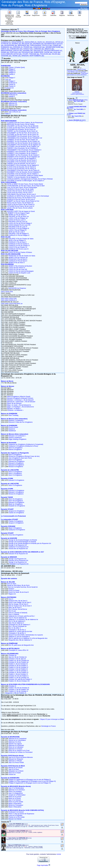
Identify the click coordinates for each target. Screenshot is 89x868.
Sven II (11, 599)
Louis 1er (8, 79)
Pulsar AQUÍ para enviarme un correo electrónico (77, 74)
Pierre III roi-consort (15, 797)
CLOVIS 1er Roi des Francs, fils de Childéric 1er (23, 128)
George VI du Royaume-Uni (18, 562)
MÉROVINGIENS (7, 51)
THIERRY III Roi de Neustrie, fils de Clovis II (21, 164)
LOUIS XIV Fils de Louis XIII (18, 269)
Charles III (12, 85)
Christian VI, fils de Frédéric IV (18, 672)
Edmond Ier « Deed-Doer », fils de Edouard (21, 402)
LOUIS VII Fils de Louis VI (17, 220)
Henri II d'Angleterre (15, 455)
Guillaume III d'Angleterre (17, 530)
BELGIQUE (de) (27, 44)
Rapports (62, 15)
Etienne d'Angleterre (15, 449)
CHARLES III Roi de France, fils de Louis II (21, 199)
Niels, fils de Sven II (15, 608)
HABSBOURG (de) (16, 49)
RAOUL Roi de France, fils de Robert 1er (20, 203)
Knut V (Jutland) (14, 614)
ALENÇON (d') (6, 42)
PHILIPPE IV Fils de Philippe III (19, 228)
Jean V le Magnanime (16, 793)
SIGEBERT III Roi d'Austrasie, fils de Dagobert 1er (23, 157)
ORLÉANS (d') (38, 51)
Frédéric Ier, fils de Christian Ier (19, 661)
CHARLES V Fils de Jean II (17, 242)
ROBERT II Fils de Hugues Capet (19, 213)
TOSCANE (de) (34, 54)
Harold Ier (12, 429)
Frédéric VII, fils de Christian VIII (19, 681)
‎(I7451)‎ (78, 100)
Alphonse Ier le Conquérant (17, 739)
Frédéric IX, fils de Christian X (18, 691)
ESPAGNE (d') (18, 47)
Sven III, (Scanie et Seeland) (18, 613)
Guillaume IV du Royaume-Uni (18, 547)
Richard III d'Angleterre (16, 494)
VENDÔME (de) (6, 56)
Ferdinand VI (13, 83)
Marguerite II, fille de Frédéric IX (16, 693)
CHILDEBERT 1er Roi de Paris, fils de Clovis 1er (23, 133)
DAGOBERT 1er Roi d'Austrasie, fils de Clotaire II (23, 155)
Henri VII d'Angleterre (16, 499)
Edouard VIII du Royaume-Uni (18, 560)
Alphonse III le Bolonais (16, 745)
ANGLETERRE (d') (18, 42)
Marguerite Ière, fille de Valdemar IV (20, 640)
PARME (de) (5, 52)
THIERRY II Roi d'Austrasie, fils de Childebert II (22, 148)
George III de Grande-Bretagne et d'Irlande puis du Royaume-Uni (30, 543)
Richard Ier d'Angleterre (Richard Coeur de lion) (24, 456)
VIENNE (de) (16, 56)
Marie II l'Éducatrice (15, 803)
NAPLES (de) (18, 51)
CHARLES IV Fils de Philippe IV (19, 235)
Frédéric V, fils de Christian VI (18, 674)
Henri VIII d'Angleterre (16, 501)
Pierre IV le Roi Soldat (16, 802)
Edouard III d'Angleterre (16, 465)
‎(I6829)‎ (77, 120)
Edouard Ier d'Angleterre (17, 461)
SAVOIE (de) (48, 52)
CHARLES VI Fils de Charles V (19, 244)
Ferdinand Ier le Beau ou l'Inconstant (21, 752)
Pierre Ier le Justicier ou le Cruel (19, 751)
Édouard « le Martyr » (14, 409)
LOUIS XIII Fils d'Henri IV (17, 268)
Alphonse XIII (13, 105)
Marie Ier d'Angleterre (16, 504)
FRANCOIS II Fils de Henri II (18, 259)
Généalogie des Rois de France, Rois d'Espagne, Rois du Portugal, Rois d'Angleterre (31, 31)
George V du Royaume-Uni (17, 559)
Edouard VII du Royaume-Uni (18, 554)
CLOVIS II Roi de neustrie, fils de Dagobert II (21, 158)
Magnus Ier (12, 594)
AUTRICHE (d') (6, 44)
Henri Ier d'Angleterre (16, 448)
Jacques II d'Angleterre (16, 523)
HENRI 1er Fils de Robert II (17, 215)
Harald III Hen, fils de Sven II (18, 601)
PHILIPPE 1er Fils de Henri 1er (19, 217)
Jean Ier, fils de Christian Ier (18, 657)
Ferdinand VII (9, 88)
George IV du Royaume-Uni (18, 545)
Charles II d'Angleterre (16, 521)
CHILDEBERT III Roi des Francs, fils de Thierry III (23, 170)
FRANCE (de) (28, 47)
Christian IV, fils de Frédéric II (18, 666)
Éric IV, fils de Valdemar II (17, 621)
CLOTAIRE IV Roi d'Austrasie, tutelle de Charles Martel (25, 176)
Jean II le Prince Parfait (16, 762)
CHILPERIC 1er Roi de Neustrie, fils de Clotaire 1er (24, 143)
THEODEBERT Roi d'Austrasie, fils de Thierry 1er (23, 136)
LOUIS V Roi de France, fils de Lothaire (20, 208)
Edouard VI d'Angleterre (16, 502)
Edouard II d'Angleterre (16, 463)
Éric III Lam (12, 611)
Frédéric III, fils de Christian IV (18, 667)
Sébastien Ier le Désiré (16, 771)
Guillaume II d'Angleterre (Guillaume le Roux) (23, 446)
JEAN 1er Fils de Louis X (17, 232)
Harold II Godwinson (15, 438)
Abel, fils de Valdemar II (16, 623)
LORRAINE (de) (39, 49)
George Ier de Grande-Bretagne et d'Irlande (23, 540)
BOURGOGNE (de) (11, 45)
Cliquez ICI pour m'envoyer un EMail (52, 719)
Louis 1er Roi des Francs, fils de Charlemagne (22, 187)
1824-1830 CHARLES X (9, 300)
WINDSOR (25, 56)
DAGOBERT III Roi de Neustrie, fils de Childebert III (24, 172)
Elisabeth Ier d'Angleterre (17, 506)
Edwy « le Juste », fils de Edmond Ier (19, 405)
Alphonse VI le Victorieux (17, 790)
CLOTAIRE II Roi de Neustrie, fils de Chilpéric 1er (23, 146)
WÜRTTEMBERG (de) (37, 56)
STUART (25, 54)
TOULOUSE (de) (45, 54)
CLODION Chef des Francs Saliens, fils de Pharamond (25, 123)
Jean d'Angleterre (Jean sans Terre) (20, 458)
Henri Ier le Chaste (15, 773)
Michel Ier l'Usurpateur (16, 805)
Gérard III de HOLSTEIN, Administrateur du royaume (26, 635)
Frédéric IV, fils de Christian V (18, 671)
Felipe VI (8, 114)
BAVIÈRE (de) (16, 44)
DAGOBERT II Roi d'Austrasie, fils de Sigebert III (23, 165)
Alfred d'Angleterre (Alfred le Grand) (19, 397)
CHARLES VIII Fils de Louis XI (19, 249)
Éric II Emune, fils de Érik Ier (18, 609)
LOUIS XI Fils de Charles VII (18, 247)
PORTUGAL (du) (15, 52)
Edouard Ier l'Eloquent (16, 759)
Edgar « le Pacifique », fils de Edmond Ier (20, 407)
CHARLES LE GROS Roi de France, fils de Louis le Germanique (28, 196)
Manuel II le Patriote (15, 819)
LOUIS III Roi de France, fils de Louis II (20, 193)
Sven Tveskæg (13, 415)
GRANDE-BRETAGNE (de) (54, 47)
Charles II (12, 74)
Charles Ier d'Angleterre (16, 513)
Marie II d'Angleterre (15, 528)
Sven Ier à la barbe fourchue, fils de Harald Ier (23, 587)
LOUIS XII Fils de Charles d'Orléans (20, 252)
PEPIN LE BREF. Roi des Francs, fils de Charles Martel (25, 184)
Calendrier (53, 15)
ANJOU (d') (41, 42)
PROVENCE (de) (27, 52)
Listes (44, 15)
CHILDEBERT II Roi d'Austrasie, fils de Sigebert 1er (24, 145)
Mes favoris (84, 8)
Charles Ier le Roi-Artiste (17, 817)
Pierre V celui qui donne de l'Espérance (21, 814)
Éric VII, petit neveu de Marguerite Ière (21, 645)
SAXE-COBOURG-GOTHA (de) (11, 54)
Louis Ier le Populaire (15, 815)
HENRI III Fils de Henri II (17, 263)
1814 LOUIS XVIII (7, 292)
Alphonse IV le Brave (15, 749)
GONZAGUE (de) (39, 47)
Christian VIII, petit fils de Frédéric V (20, 679)
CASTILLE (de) (47, 45)
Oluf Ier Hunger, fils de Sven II (18, 604)
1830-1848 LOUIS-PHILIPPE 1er (12, 304)
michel (59, 854)
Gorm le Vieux (11, 584)
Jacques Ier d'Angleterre (17, 511)
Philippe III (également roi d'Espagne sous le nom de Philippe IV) (30, 783)
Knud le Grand (13, 427)
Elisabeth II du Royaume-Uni (19, 564)
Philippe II (12, 69)
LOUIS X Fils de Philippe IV (18, 230)
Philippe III (12, 71)
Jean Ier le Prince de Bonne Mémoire (21, 757)
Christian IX (12, 686)
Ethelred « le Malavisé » (16, 410)
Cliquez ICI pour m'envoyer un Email (76, 70)
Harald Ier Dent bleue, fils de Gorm (18, 585)
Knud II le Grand (14, 590)
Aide (80, 15)
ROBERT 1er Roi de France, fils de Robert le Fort (23, 201)
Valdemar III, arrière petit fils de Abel (20, 631)
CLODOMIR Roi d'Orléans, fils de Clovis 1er (21, 129)
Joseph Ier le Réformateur (17, 795)
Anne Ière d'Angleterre (16, 535)
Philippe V (12, 78)
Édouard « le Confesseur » (17, 436)
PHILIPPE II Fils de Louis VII (18, 222)
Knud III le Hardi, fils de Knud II (19, 592)
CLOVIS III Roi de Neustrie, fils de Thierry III (21, 167)
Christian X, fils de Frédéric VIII (19, 690)
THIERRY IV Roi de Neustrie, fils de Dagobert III (23, 177)
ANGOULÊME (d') (31, 42)
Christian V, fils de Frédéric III (18, 669)
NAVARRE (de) (28, 51)
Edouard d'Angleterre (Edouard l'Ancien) (20, 398)
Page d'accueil (18, 15)
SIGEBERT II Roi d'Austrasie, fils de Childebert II (23, 152)
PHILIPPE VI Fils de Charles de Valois (21, 239)
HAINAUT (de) (28, 49)
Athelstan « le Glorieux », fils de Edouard (20, 400)
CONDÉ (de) (57, 45)
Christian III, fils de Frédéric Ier (19, 662)
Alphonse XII (13, 103)
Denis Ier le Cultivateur (16, 747)
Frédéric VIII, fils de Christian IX (19, 688)
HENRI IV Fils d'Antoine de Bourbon (20, 266)
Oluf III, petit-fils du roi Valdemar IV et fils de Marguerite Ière (28, 638)
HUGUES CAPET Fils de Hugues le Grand (21, 211)
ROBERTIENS (39, 52)
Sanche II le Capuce (15, 744)
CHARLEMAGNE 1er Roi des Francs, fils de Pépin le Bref (26, 186)
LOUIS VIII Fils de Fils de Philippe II (20, 223)
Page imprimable (43, 865)
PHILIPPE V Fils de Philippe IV (19, 234)
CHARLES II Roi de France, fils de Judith (20, 189)
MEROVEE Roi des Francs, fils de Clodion (21, 124)
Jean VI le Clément (15, 800)
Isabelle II (12, 96)
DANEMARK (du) (7, 47)
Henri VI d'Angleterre (15, 475)
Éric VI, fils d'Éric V (15, 628)
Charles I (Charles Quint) (17, 67)
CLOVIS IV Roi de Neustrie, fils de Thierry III (21, 169)
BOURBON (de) (38, 44)
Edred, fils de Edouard (14, 403)
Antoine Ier (12, 774)
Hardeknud (12, 431)
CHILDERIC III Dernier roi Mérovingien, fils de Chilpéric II (25, 181)
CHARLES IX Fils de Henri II (18, 261)
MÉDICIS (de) (49, 49)
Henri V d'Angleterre (15, 473)
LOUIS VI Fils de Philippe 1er (18, 218)
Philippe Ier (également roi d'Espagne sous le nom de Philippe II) (30, 780)
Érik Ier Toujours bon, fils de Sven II (20, 606)
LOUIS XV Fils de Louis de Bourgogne (21, 271)
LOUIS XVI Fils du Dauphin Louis (19, 273)
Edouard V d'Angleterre (16, 492)
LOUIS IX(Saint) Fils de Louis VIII (19, 225)
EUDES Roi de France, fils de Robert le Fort (21, 198)
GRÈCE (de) (5, 49)
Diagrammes (36, 15)
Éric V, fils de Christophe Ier (18, 626)
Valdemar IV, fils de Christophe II (19, 637)
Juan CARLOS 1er (15, 112)
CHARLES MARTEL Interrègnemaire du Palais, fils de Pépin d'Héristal (30, 179)
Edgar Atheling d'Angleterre (17, 439)
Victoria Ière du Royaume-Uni (18, 549)
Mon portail (27, 15)
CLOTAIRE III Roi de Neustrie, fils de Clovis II (22, 160)
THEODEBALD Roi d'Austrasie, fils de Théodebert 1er (24, 138)
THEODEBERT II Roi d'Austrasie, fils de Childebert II (24, 150)
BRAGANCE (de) (24, 45)
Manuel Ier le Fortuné (16, 768)
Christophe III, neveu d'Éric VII (18, 650)
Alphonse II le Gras (15, 742)
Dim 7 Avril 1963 (78, 101)
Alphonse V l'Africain (15, 761)
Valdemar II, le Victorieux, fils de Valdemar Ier (23, 620)
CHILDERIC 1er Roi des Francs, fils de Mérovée (23, 126)
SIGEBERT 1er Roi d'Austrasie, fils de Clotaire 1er (23, 141)
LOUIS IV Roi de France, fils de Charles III (21, 205)
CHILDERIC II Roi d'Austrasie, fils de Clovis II (22, 162)
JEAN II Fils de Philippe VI (17, 240)
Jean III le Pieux (14, 769)
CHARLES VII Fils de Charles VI (19, 246)
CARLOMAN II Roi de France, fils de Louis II (21, 194)
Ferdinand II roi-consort (16, 812)
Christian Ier (13, 655)
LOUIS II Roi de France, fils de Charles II (20, 191)
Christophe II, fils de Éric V (17, 630)
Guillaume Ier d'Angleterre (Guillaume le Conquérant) (26, 444)
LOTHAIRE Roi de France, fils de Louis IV (20, 206)
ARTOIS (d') (59, 42)
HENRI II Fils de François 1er (18, 257)
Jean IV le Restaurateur (16, 788)
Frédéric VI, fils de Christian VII (19, 678)
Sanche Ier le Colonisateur (17, 740)
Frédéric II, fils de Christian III (18, 664)
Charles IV (12, 86)
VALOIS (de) (56, 54)
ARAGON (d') (50, 42)
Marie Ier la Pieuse (15, 798)
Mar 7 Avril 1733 (76, 116)
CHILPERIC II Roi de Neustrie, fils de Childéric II (23, 174)
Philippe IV (12, 73)
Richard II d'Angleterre (16, 467)
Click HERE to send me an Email (77, 72)
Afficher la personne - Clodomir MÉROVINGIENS (77, 94)
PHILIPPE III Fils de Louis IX (18, 227)
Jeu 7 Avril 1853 (78, 109)
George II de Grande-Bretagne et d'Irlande (22, 542)
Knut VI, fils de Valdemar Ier (18, 618)
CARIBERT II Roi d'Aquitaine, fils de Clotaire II (22, 153)
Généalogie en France (48, 726)
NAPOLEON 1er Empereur (17, 288)
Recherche (71, 15)
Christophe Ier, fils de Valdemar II (19, 625)
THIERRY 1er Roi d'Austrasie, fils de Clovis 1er (22, 131)
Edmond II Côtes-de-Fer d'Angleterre (21, 422)
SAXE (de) (57, 52)
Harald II (11, 589)
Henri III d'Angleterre (15, 460)
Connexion (5, 9)
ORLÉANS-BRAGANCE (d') (53, 51)
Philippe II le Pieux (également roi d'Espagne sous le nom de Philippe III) (32, 781)
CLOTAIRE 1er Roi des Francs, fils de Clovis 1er (23, 135)
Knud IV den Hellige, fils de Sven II (20, 602)
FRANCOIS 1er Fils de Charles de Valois (22, 256)
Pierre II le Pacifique (15, 792)
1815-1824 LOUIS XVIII (9, 298)
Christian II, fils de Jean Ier (17, 659)
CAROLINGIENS (36, 45)
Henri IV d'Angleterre (15, 472)
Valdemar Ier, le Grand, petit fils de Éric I (22, 616)
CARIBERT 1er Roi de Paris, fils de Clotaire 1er (22, 140)
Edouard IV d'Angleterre (16, 480)
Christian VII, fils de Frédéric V (18, 676)
